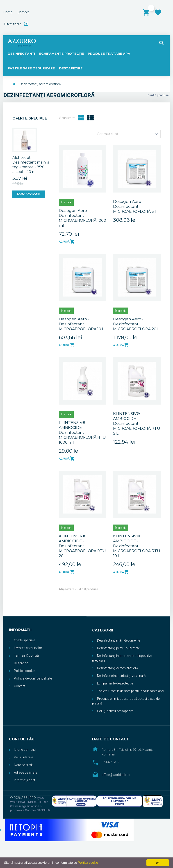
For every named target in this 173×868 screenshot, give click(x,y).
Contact (20, 686)
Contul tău (22, 739)
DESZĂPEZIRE (71, 69)
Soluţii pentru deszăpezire (115, 711)
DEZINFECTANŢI (21, 54)
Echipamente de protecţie (115, 684)
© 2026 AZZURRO (23, 798)
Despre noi (22, 663)
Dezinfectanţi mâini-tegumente (118, 641)
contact (23, 12)
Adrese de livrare (26, 773)
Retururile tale (23, 757)
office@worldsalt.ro (116, 775)
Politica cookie (24, 671)
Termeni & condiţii (27, 656)
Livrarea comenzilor (28, 648)
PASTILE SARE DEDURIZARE (31, 69)
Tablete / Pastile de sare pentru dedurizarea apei (131, 691)
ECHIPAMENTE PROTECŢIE (61, 54)
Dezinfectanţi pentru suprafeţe (118, 648)
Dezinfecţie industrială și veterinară (121, 676)
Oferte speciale (30, 118)
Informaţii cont (25, 780)
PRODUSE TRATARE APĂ (108, 54)
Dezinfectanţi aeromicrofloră (118, 668)
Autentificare (13, 24)
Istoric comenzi (25, 750)
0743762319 (111, 762)
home (8, 12)
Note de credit (24, 765)
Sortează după (108, 134)
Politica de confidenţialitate (33, 679)
